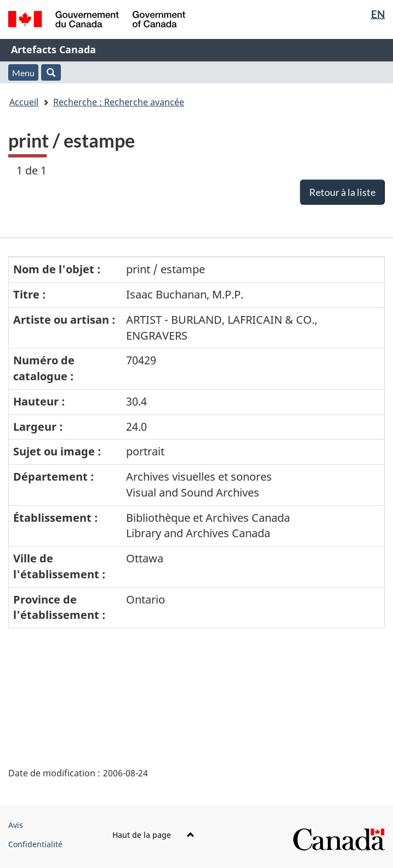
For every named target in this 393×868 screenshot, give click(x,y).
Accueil (24, 102)
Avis (16, 825)
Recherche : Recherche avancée (119, 102)
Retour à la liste (342, 192)
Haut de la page (153, 835)
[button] (51, 72)
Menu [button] (23, 73)
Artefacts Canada (53, 49)
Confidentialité (35, 844)
